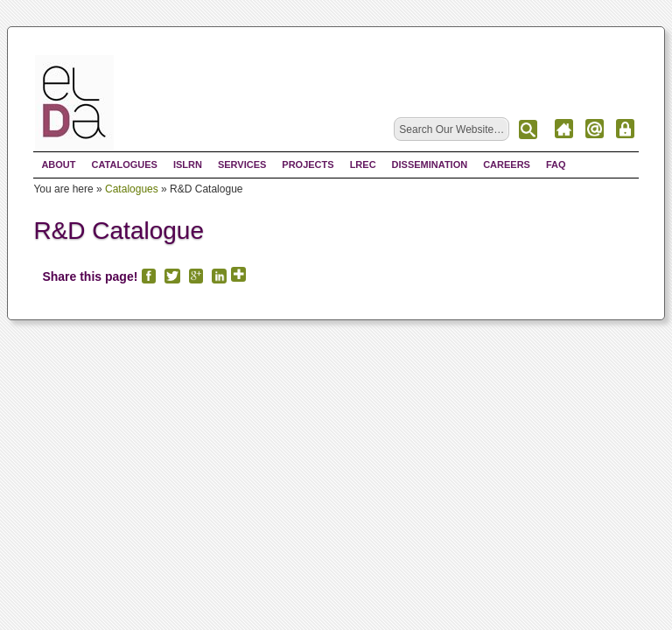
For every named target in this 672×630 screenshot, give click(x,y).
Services (242, 164)
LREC (363, 164)
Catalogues (125, 164)
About (58, 164)
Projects (308, 164)
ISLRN (188, 164)
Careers (507, 164)
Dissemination (430, 164)
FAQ (556, 164)
